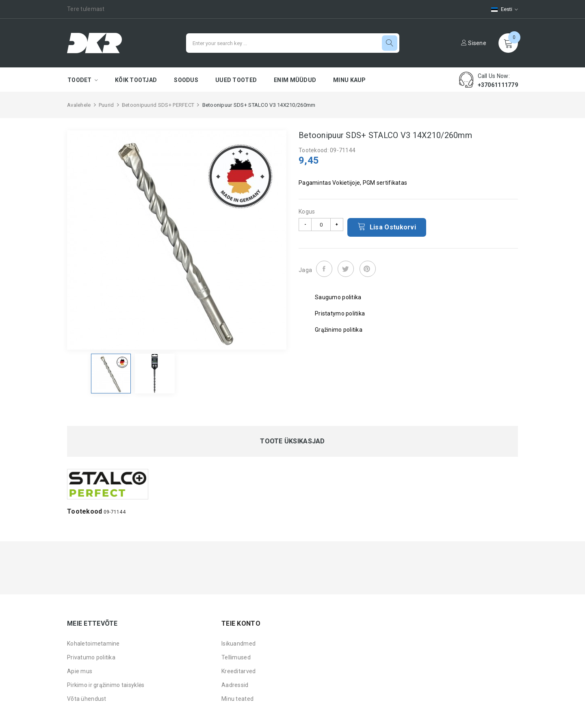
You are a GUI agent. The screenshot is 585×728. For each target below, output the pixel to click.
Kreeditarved (238, 671)
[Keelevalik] (500, 9)
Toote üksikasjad (292, 441)
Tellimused (236, 657)
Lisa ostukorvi (387, 227)
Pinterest (368, 269)
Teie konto (241, 623)
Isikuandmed (238, 644)
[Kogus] (321, 225)
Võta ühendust (87, 699)
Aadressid (235, 685)
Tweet (346, 269)
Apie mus (80, 671)
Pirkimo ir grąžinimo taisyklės (106, 685)
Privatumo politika (91, 657)
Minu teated (237, 699)
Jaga (324, 269)
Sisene (474, 43)
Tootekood (85, 511)
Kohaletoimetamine (93, 644)
